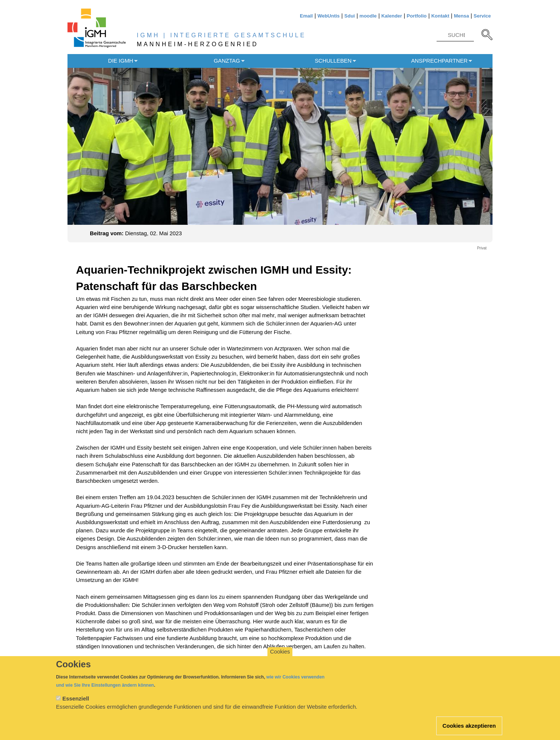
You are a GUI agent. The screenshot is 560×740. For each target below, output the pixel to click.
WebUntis (328, 16)
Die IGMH (121, 61)
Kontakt (440, 16)
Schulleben (333, 61)
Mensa (461, 16)
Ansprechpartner (440, 61)
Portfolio (417, 16)
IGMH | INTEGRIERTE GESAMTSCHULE (221, 35)
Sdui (350, 16)
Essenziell (76, 705)
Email (306, 16)
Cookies (280, 658)
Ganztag (227, 61)
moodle (368, 16)
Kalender (392, 16)
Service (482, 16)
